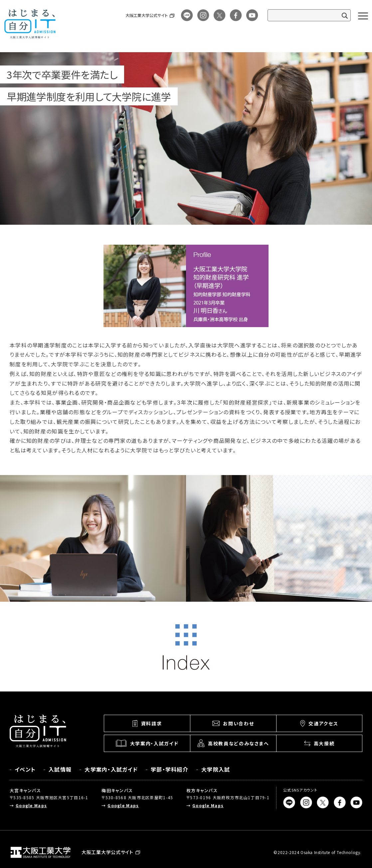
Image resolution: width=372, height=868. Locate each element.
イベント (25, 769)
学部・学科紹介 (170, 769)
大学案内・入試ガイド (111, 769)
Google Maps (31, 805)
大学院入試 (216, 769)
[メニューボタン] (363, 16)
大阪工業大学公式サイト (147, 15)
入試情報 (60, 769)
